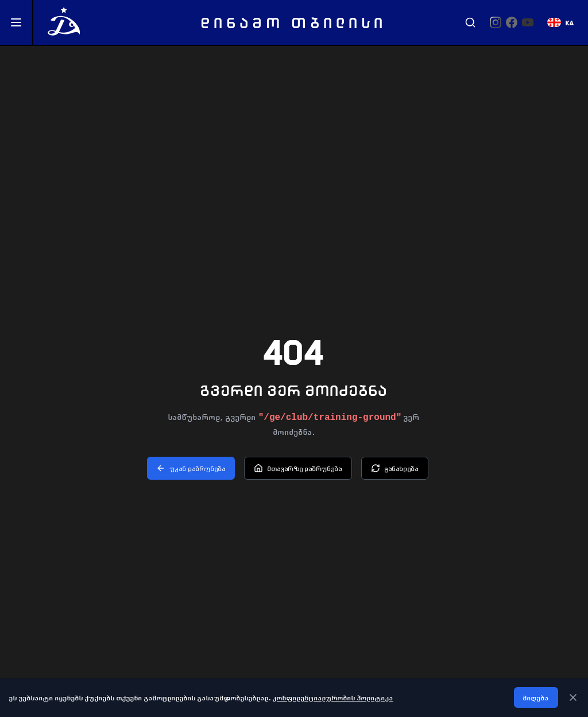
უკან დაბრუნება (191, 468)
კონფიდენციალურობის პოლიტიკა (333, 697)
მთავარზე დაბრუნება (298, 468)
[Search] (470, 22)
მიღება (536, 697)
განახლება (395, 468)
